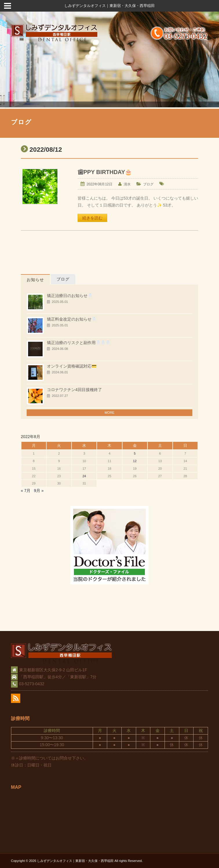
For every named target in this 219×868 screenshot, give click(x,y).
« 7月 (26, 491)
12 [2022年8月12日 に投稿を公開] (135, 461)
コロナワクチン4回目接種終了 (74, 390)
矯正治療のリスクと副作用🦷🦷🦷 (79, 343)
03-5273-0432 (32, 684)
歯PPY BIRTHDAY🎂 (105, 172)
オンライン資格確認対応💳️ (72, 366)
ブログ (148, 184)
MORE (110, 413)
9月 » (39, 491)
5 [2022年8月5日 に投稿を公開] (135, 453)
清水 (127, 184)
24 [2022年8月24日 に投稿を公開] (84, 476)
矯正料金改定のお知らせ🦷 (72, 319)
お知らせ (35, 280)
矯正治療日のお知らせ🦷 (70, 296)
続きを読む (92, 218)
